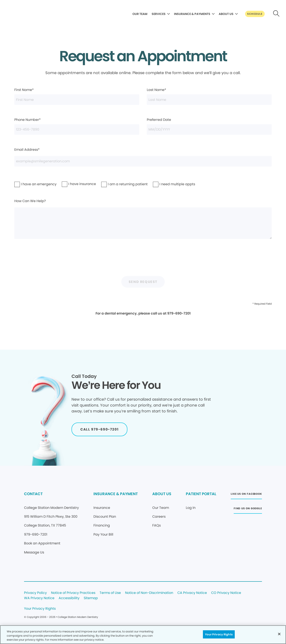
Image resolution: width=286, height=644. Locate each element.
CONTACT (33, 494)
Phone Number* (77, 126)
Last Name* (209, 96)
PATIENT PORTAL (201, 494)
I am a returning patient (116, 184)
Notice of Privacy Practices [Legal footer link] (73, 593)
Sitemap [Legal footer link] (91, 598)
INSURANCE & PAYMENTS (192, 14)
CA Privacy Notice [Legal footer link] (192, 593)
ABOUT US (226, 14)
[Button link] (255, 14)
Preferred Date (209, 126)
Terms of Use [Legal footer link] (110, 593)
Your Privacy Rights (40, 609)
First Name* (77, 96)
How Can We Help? (143, 219)
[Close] (279, 634)
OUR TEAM (140, 14)
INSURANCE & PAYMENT (116, 494)
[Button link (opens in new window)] (246, 495)
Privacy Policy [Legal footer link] (35, 593)
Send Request (143, 282)
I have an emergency (28, 184)
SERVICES (159, 14)
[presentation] (143, 260)
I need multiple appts (166, 184)
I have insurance (73, 184)
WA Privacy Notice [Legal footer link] (39, 598)
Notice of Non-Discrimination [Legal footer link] (149, 593)
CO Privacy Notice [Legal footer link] (226, 593)
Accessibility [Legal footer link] (69, 598)
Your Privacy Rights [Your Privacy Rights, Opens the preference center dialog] (219, 634)
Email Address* (143, 157)
